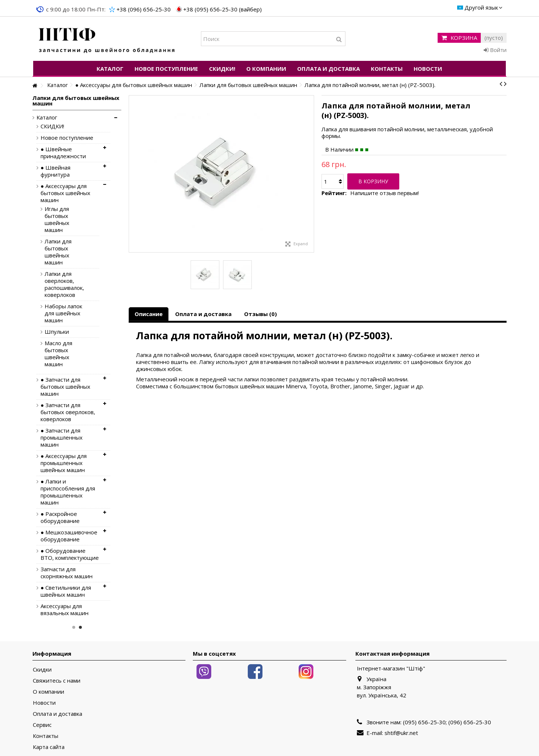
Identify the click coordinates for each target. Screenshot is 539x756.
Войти (495, 50)
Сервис (42, 725)
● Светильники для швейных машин (66, 591)
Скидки (42, 670)
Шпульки (57, 332)
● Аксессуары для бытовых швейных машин (65, 193)
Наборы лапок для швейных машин (63, 313)
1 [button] (74, 627)
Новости (44, 703)
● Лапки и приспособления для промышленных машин (68, 492)
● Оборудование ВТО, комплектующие (70, 554)
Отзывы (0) (260, 314)
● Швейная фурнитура (55, 171)
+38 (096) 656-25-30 (144, 9)
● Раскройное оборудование (60, 517)
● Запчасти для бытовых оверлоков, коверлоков (68, 412)
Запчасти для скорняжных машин (67, 573)
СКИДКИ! (52, 126)
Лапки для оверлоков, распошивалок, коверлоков (64, 284)
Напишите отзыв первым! (385, 193)
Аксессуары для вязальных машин (65, 610)
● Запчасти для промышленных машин (62, 438)
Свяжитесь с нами (57, 681)
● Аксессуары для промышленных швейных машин (64, 463)
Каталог (47, 117)
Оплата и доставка (203, 314)
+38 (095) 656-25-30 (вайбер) (222, 9)
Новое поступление (67, 138)
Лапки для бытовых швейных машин (58, 252)
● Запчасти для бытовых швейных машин (65, 387)
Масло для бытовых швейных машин (58, 354)
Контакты (46, 736)
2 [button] (80, 627)
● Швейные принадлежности (63, 153)
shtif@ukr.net (401, 733)
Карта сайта (49, 747)
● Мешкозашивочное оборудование (69, 536)
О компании (48, 692)
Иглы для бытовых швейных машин (57, 219)
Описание (149, 314)
